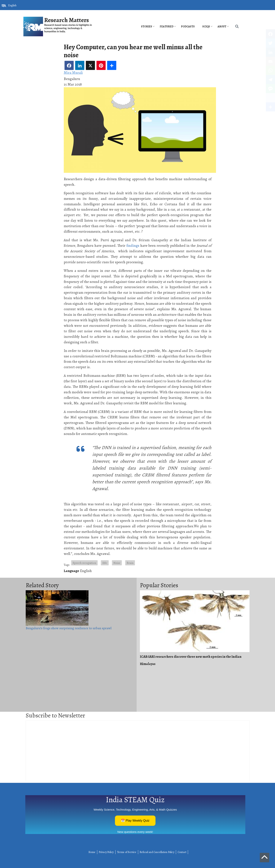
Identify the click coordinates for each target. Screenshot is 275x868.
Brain (130, 563)
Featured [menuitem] (167, 27)
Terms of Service (127, 852)
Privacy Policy (106, 852)
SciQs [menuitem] (206, 27)
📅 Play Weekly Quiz (135, 821)
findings (133, 246)
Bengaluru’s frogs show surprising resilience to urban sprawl (69, 628)
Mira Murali (73, 73)
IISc (105, 563)
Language (71, 571)
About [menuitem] (222, 27)
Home (92, 852)
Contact (182, 852)
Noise (117, 563)
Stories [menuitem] (147, 27)
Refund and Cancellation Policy (157, 852)
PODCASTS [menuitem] (188, 27)
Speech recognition (84, 563)
